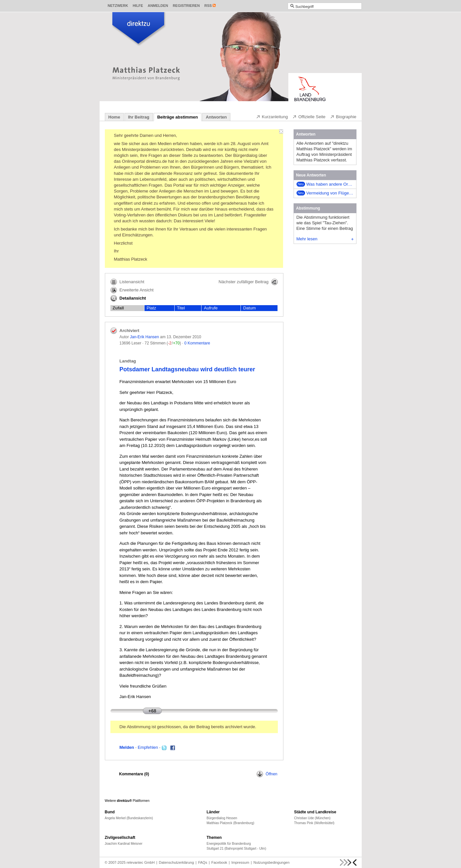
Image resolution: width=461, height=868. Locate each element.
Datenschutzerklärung (176, 862)
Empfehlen (148, 747)
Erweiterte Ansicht (132, 290)
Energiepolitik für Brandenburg (229, 844)
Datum (249, 308)
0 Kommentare (197, 343)
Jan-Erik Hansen (145, 337)
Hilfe (138, 6)
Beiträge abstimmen (178, 117)
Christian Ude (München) (312, 818)
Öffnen (267, 774)
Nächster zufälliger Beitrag (248, 282)
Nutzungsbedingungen (271, 862)
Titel (181, 308)
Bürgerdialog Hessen (222, 818)
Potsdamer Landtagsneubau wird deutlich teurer (187, 369)
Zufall (118, 308)
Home (114, 117)
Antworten (216, 117)
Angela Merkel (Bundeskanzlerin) (129, 818)
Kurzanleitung (272, 117)
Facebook (219, 862)
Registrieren (186, 6)
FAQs (203, 862)
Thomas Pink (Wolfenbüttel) (314, 823)
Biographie (343, 117)
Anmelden (158, 6)
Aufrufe (211, 308)
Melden (127, 747)
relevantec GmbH (141, 862)
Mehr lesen (325, 239)
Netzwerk (118, 6)
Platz (152, 308)
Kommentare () (134, 774)
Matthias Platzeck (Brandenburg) (231, 823)
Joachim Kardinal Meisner (124, 844)
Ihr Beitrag (139, 117)
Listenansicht (127, 282)
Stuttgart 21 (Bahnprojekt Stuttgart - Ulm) (237, 849)
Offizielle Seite (309, 117)
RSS (208, 6)
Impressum (240, 862)
